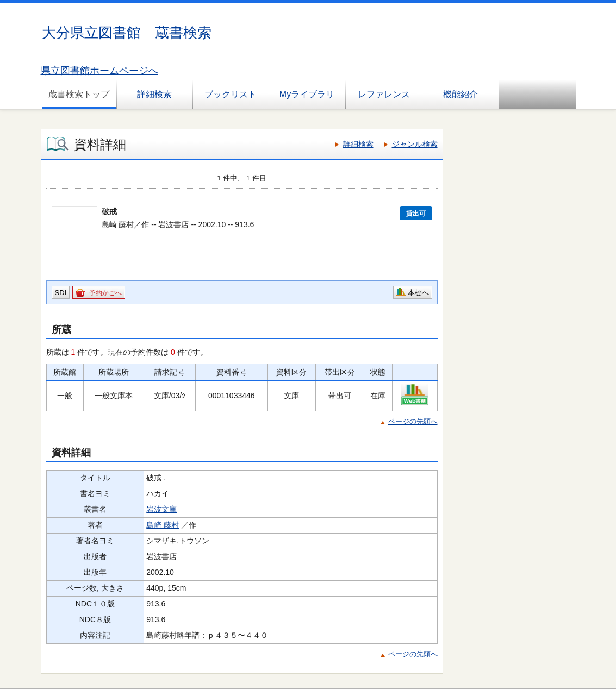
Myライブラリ (307, 94)
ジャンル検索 (415, 144)
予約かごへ (105, 293)
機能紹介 (461, 94)
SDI (61, 293)
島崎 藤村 (163, 525)
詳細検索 (154, 94)
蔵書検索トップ (79, 94)
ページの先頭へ (413, 421)
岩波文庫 (161, 509)
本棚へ (418, 293)
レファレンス (384, 94)
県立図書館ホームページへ (99, 71)
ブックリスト (231, 94)
